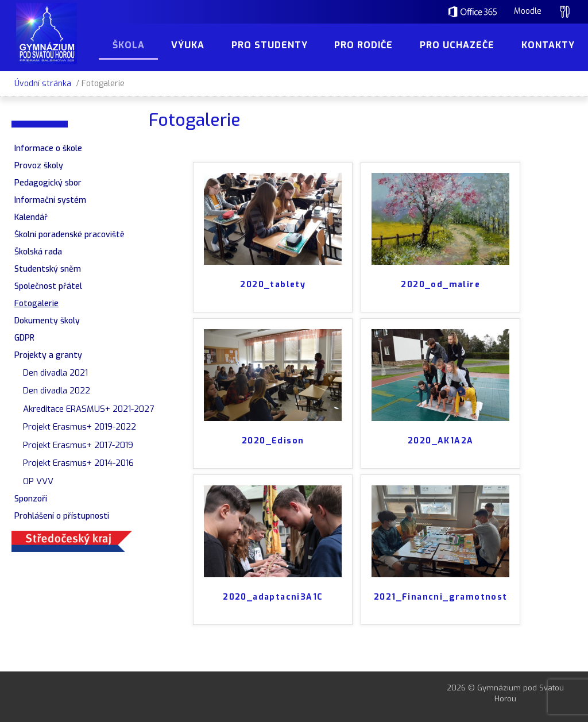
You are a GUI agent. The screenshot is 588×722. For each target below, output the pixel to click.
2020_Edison (273, 441)
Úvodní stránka (43, 84)
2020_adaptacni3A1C (273, 597)
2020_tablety (273, 285)
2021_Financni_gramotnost (441, 597)
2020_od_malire (440, 285)
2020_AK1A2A (440, 441)
